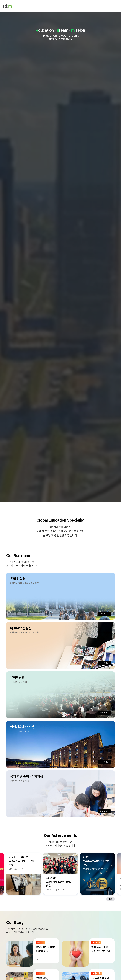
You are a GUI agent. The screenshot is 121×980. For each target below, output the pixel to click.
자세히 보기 (105, 614)
